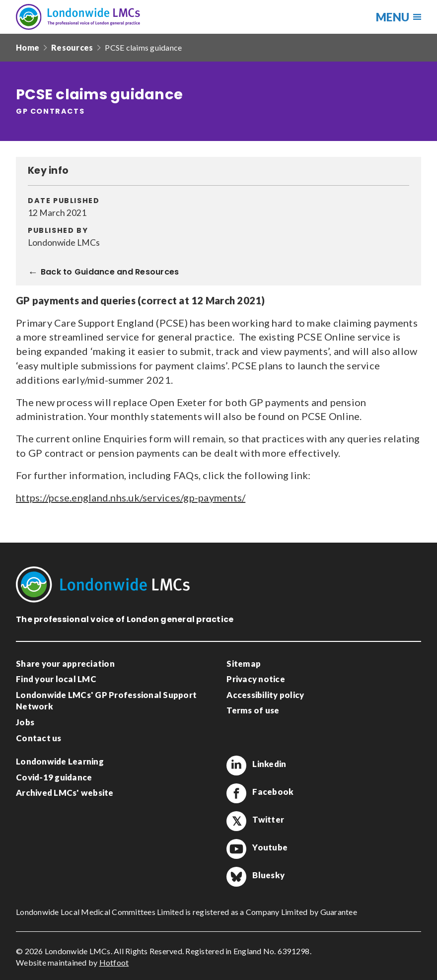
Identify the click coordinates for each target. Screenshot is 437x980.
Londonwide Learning (60, 761)
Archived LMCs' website (65, 793)
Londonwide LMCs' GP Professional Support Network (106, 701)
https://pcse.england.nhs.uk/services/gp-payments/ (131, 497)
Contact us (39, 738)
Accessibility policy (265, 695)
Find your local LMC (56, 679)
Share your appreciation (65, 664)
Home (28, 47)
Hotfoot (114, 962)
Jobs (25, 722)
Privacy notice (256, 679)
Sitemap (244, 664)
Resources (72, 47)
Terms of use (253, 710)
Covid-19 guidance (54, 777)
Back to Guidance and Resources (110, 272)
